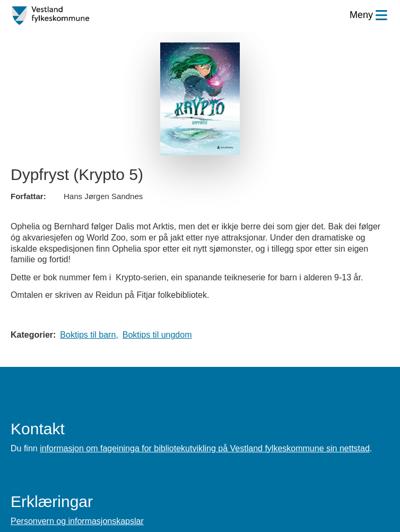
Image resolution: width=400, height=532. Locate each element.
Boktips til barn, (89, 335)
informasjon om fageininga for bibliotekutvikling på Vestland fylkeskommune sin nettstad (205, 448)
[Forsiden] (51, 16)
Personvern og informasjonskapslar (77, 521)
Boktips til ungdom (157, 335)
